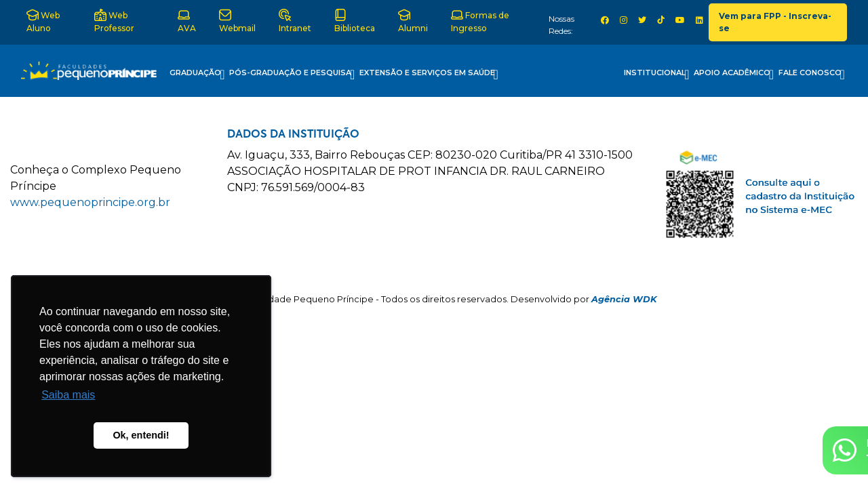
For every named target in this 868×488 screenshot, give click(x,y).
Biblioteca (355, 21)
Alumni (413, 21)
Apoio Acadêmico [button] (734, 75)
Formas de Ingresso (480, 21)
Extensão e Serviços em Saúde (429, 75)
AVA (187, 21)
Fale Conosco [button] (812, 75)
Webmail (237, 21)
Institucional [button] (656, 75)
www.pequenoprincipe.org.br (90, 202)
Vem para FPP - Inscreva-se (775, 22)
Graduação (197, 75)
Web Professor (114, 21)
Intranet (295, 21)
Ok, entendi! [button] (141, 435)
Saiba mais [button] (68, 395)
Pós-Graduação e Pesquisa (292, 75)
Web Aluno (43, 21)
